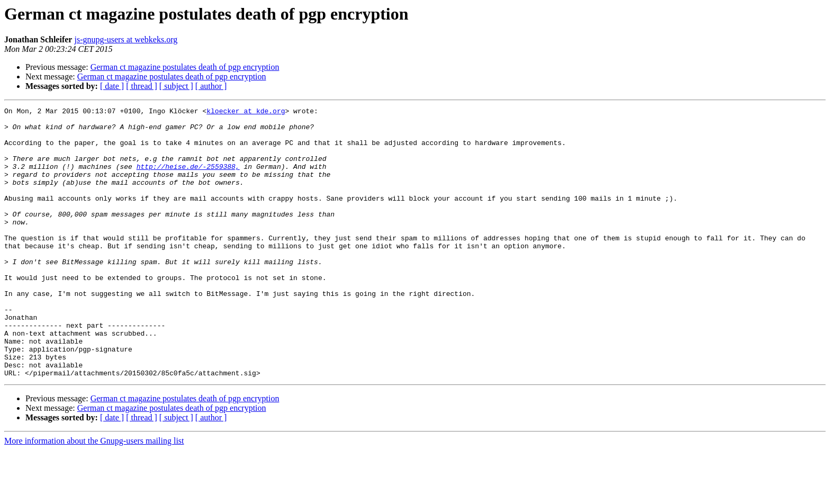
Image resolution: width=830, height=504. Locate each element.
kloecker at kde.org (246, 112)
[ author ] (211, 86)
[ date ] (112, 86)
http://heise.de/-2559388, (188, 179)
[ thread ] (142, 86)
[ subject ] (176, 86)
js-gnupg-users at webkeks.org (126, 39)
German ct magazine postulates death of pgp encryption (185, 67)
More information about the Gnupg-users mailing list (94, 495)
